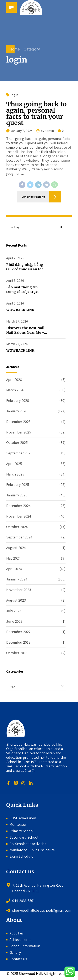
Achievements (20, 940)
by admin (47, 131)
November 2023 (19, 590)
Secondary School (24, 837)
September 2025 (19, 453)
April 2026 (14, 380)
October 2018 (17, 653)
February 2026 (18, 400)
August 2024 (16, 548)
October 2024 (17, 527)
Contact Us (18, 959)
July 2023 (14, 611)
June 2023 (14, 621)
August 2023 (16, 600)
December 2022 (18, 632)
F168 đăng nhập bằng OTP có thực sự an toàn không (26, 269)
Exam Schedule (21, 856)
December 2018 (18, 642)
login (14, 95)
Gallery (15, 952)
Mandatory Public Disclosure (32, 850)
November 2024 (19, 516)
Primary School (22, 831)
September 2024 (19, 537)
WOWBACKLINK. (21, 310)
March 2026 (15, 390)
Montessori (19, 824)
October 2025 (17, 442)
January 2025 (17, 495)
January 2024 (17, 579)
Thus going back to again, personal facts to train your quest (37, 114)
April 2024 (14, 569)
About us (17, 933)
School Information (25, 946)
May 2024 (13, 558)
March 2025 (15, 474)
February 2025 (18, 485)
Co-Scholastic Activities (28, 844)
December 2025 (18, 422)
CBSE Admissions (23, 818)
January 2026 (17, 411)
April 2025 (14, 464)
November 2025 (19, 432)
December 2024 (18, 506)
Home (15, 49)
